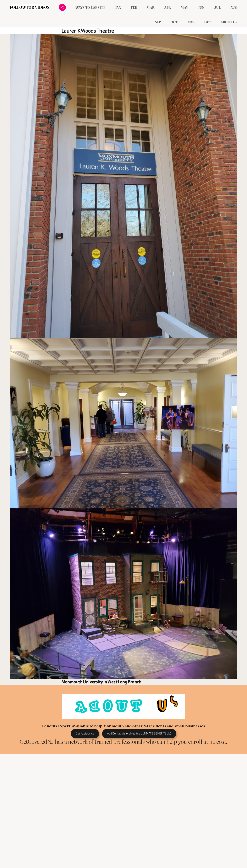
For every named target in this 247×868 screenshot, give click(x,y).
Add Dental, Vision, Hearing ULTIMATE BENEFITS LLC (139, 733)
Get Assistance (85, 733)
